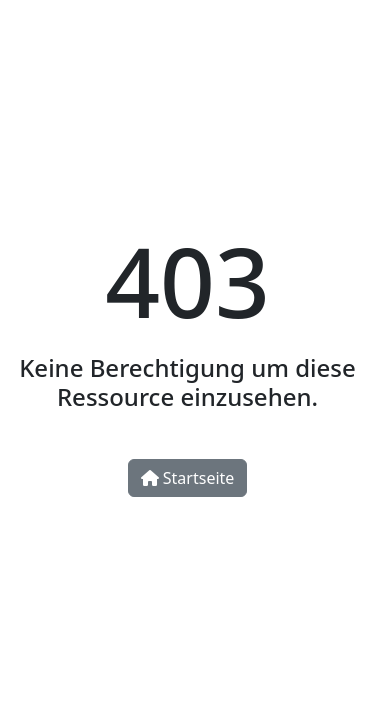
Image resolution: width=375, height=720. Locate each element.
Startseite (188, 478)
